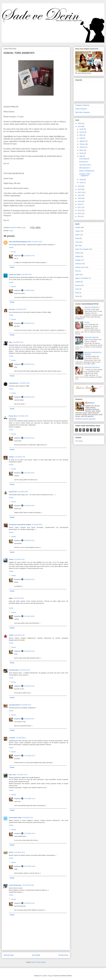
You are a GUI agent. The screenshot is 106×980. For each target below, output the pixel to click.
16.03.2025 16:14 (19, 852)
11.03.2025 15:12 (30, 756)
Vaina (77, 242)
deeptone (17, 256)
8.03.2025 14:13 (22, 775)
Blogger (50, 976)
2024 (80, 186)
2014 (80, 216)
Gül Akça (12, 309)
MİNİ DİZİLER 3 (85, 168)
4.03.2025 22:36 (25, 670)
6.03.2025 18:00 (29, 290)
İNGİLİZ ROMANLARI (87, 171)
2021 (80, 195)
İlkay (10, 342)
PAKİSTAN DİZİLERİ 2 (92, 367)
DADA (11, 852)
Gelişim (78, 282)
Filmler (78, 253)
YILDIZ (11, 635)
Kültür (77, 275)
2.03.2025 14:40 (26, 274)
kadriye (11, 457)
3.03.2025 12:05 (19, 559)
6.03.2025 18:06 (29, 651)
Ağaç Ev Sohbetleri (82, 278)
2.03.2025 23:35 (23, 492)
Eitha (77, 293)
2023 (80, 189)
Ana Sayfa (36, 955)
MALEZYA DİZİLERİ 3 (92, 307)
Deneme (78, 285)
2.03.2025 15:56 (18, 342)
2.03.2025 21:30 (20, 457)
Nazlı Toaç (13, 775)
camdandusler (14, 383)
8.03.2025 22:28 (28, 818)
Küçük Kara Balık (15, 274)
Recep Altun (13, 416)
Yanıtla (11, 247)
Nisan (82, 153)
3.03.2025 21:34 (19, 635)
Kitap (11, 231)
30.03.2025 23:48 (28, 885)
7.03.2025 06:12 (21, 738)
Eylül (81, 138)
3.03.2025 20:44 (19, 598)
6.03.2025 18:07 (29, 719)
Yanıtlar (13, 252)
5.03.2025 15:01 (26, 705)
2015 (80, 213)
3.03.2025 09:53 (37, 525)
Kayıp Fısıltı (13, 492)
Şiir (76, 271)
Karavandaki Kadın (15, 818)
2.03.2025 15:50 (21, 309)
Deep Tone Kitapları (82, 249)
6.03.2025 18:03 (29, 473)
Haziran (82, 147)
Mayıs (82, 150)
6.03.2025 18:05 (29, 579)
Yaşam (78, 231)
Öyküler (78, 227)
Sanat (77, 296)
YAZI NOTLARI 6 (85, 165)
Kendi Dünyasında (15, 885)
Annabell (12, 738)
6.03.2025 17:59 (29, 256)
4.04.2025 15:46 (29, 903)
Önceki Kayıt (63, 955)
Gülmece (78, 264)
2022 (80, 192)
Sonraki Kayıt (9, 955)
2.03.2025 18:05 (24, 383)
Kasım (82, 132)
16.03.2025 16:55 (30, 866)
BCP (77, 246)
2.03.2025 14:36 (37, 242)
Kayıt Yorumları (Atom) (38, 962)
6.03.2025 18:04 (29, 506)
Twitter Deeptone (81, 109)
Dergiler (78, 260)
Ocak (82, 183)
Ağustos (82, 141)
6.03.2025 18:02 (29, 397)
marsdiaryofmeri (14, 705)
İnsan (77, 289)
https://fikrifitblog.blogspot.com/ (20, 242)
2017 (80, 207)
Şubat (82, 180)
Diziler (77, 235)
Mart (81, 156)
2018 (80, 204)
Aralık (82, 129)
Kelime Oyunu (80, 267)
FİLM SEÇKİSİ (84, 159)
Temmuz (83, 144)
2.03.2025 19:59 (23, 416)
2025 (80, 126)
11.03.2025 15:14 (30, 833)
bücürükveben (14, 670)
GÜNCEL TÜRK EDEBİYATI (85, 175)
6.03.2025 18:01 (29, 323)
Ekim (81, 135)
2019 (80, 201)
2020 (80, 198)
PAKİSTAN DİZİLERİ (92, 337)
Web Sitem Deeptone (83, 112)
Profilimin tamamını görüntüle (85, 419)
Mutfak (78, 256)
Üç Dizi (87, 322)
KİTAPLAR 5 (83, 162)
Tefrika (11, 559)
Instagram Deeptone (82, 105)
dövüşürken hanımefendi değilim (20, 525)
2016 (80, 210)
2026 (80, 123)
